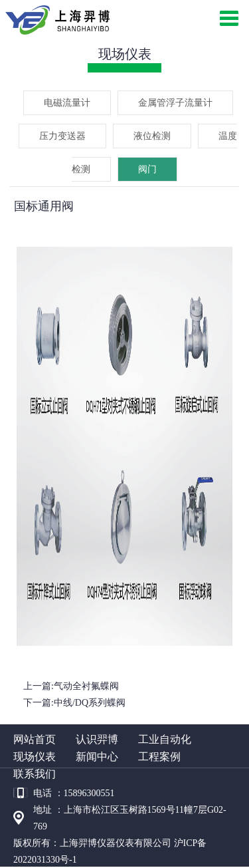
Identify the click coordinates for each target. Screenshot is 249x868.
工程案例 (159, 757)
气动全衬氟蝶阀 (86, 686)
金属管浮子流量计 (175, 103)
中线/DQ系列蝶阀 (90, 703)
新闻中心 (97, 757)
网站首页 (35, 739)
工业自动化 (165, 739)
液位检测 (152, 136)
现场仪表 (35, 757)
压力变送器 (62, 136)
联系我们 (35, 774)
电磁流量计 (67, 103)
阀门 (147, 169)
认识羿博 (97, 739)
